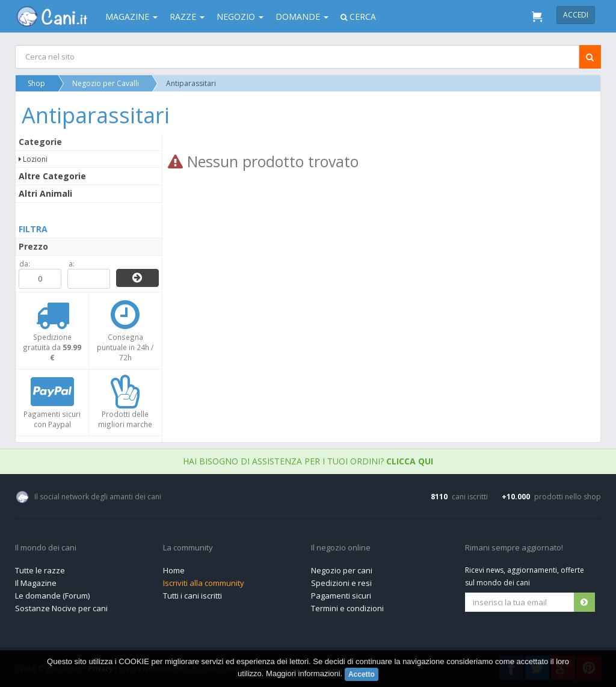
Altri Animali (45, 193)
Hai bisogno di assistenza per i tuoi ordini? (308, 461)
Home (174, 570)
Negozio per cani (342, 570)
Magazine (131, 17)
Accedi (576, 15)
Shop (36, 83)
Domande (302, 17)
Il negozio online (341, 548)
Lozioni (33, 159)
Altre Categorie (52, 176)
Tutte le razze (40, 570)
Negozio (240, 17)
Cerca (358, 17)
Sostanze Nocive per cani (61, 608)
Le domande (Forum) (52, 596)
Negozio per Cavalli (106, 83)
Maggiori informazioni (303, 673)
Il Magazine (36, 583)
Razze (187, 17)
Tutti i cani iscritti (192, 596)
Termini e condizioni (347, 608)
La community (188, 548)
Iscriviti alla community (204, 583)
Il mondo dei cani (46, 548)
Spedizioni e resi (341, 583)
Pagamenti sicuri (341, 596)
